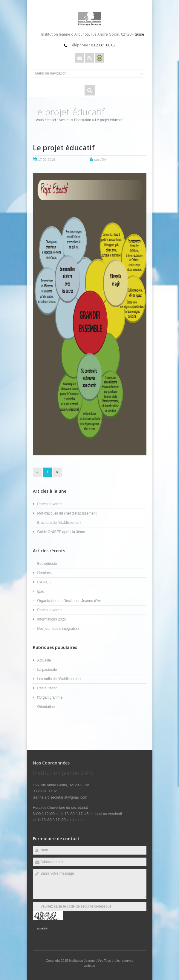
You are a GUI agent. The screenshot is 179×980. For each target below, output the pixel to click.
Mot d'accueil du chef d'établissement (67, 513)
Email (80, 58)
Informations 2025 (52, 619)
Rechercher (90, 90)
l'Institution (82, 120)
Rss (90, 58)
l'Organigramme (50, 697)
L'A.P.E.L (45, 582)
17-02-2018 (47, 160)
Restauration (48, 688)
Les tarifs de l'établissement (59, 679)
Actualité (44, 660)
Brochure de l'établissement (59, 523)
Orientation (46, 707)
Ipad (41, 591)
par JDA (100, 160)
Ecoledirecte (47, 564)
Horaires (44, 573)
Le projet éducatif (64, 147)
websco (90, 966)
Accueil (64, 120)
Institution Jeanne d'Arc (87, 961)
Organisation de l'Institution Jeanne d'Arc (70, 601)
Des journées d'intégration (58, 629)
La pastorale (47, 670)
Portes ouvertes (50, 504)
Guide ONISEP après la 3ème (61, 532)
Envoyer (43, 928)
